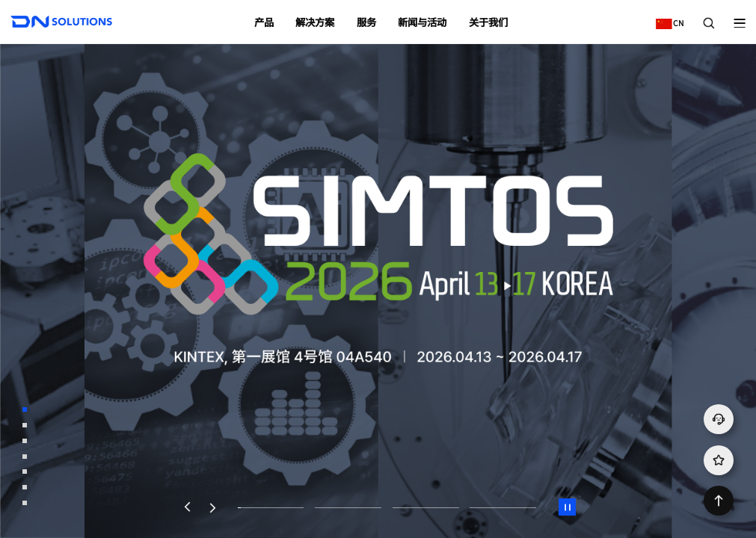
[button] (187, 507)
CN (667, 18)
